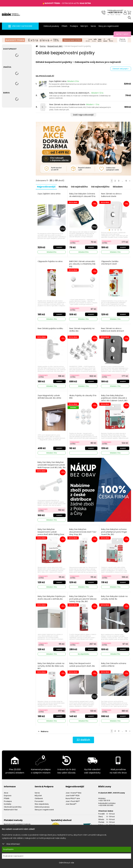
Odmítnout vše (67, 863)
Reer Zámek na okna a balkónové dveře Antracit (112, 330)
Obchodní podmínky (13, 807)
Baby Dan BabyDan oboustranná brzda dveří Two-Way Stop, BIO (83, 532)
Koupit (59, 247)
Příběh (65, 26)
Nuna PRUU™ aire (73, 798)
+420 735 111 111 (115, 12)
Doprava (8, 795)
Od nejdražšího (79, 187)
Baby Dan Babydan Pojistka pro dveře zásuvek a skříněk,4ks (52, 598)
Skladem (118, 187)
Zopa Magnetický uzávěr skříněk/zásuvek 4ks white (49, 397)
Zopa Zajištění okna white (49, 194)
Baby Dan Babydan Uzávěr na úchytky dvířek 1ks (114, 598)
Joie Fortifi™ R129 (72, 795)
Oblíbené (39, 798)
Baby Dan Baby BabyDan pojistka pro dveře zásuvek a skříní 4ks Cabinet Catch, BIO (114, 398)
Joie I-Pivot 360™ (73, 801)
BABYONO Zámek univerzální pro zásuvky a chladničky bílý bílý (82, 264)
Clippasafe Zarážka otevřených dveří (110, 263)
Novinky (63, 187)
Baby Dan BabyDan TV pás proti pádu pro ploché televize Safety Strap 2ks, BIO (83, 599)
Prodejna (74, 26)
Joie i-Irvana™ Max (73, 793)
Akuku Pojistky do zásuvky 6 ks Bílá (83, 397)
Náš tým (84, 26)
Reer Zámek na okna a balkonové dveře (67, 104)
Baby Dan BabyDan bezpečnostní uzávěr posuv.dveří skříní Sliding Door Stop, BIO (51, 533)
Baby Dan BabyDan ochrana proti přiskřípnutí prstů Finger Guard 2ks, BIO (114, 532)
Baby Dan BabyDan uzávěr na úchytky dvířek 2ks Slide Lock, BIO (51, 666)
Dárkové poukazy (51, 26)
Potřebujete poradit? (115, 10)
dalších (83, 740)
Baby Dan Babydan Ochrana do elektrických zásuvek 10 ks (82, 195)
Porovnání (39, 801)
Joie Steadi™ (71, 804)
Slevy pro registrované (109, 26)
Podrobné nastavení (13, 856)
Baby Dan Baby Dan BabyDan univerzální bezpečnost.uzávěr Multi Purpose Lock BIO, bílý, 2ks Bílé (51, 466)
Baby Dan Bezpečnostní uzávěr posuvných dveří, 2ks (82, 665)
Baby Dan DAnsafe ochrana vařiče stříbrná (114, 665)
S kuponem (75, 241)
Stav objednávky (42, 804)
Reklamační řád (11, 810)
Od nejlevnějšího (100, 187)
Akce (6, 793)
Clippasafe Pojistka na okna (50, 261)
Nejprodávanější (46, 187)
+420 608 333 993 (106, 805)
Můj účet (38, 795)
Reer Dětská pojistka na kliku (50, 328)
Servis (93, 26)
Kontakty (8, 804)
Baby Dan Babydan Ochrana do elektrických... (70, 93)
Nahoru (43, 731)
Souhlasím (8, 849)
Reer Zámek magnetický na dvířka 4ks (82, 330)
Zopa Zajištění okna (58, 81)
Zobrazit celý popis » (121, 69)
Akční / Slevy (122, 34)
